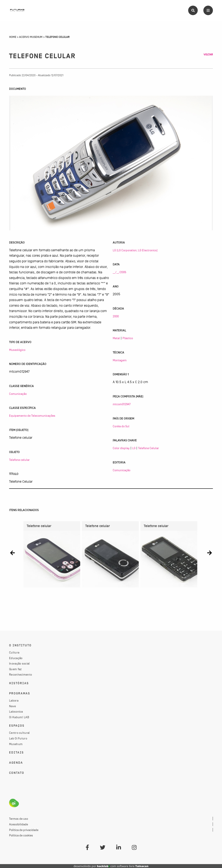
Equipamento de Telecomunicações (32, 416)
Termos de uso (19, 819)
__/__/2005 (119, 272)
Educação (16, 658)
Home (13, 37)
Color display (121, 448)
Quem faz (15, 669)
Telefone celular (19, 460)
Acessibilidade (19, 824)
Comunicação (18, 394)
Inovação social (20, 663)
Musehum (16, 744)
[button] (12, 553)
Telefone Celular (149, 448)
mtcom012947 (122, 404)
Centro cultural (20, 733)
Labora (14, 700)
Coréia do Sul (121, 426)
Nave (12, 706)
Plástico (128, 338)
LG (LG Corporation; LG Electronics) (135, 250)
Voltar (208, 55)
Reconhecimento (20, 674)
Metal (116, 338)
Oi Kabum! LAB (19, 717)
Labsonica (16, 712)
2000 (116, 316)
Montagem (120, 360)
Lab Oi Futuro (18, 738)
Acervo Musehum (31, 37)
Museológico (17, 350)
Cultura (14, 652)
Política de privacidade (24, 830)
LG (134, 448)
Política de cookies (21, 835)
